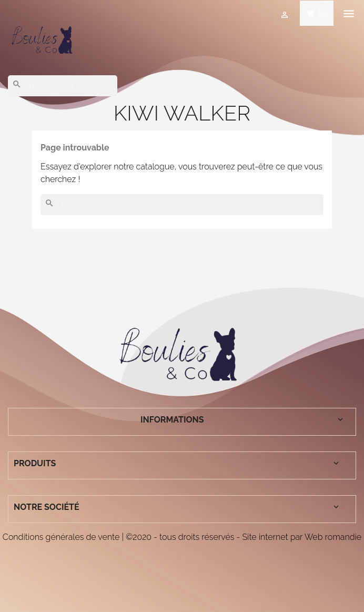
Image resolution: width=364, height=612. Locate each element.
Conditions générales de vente (61, 537)
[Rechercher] (63, 86)
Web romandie (333, 537)
